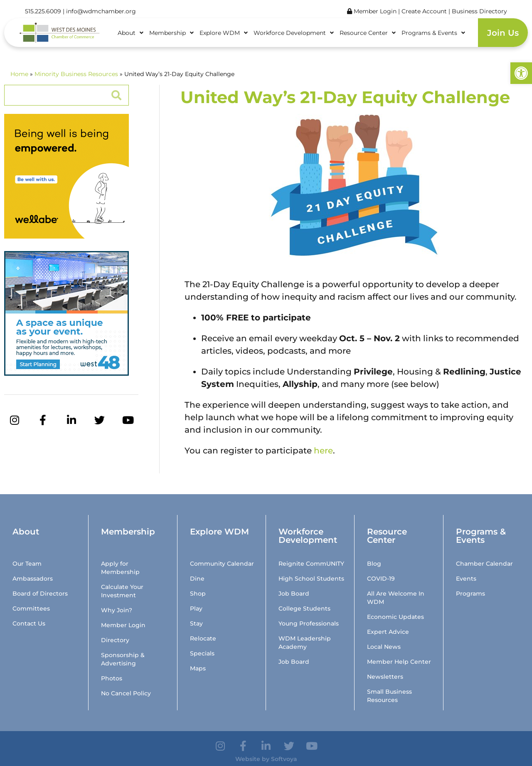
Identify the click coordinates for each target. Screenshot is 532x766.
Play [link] (196, 608)
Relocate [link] (203, 638)
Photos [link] (112, 678)
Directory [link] (115, 640)
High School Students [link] (311, 579)
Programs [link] (470, 594)
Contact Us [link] (29, 623)
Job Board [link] (294, 594)
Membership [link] (171, 33)
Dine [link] (197, 579)
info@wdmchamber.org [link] (101, 11)
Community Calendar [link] (222, 564)
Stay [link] (196, 623)
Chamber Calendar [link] (484, 564)
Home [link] (19, 74)
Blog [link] (374, 564)
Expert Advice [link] (388, 632)
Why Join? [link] (117, 610)
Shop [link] (198, 594)
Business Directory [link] (479, 11)
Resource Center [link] (368, 33)
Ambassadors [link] (33, 579)
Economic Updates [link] (395, 617)
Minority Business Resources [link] (76, 74)
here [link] (323, 451)
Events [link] (466, 579)
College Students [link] (304, 608)
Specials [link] (202, 653)
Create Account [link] (425, 11)
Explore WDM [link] (224, 33)
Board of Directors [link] (40, 594)
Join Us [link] (503, 33)
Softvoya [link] (284, 759)
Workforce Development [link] (294, 33)
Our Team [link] (27, 564)
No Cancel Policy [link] (126, 693)
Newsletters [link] (385, 677)
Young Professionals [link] (309, 623)
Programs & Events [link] (433, 33)
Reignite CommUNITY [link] (311, 564)
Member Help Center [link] (399, 662)
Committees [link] (31, 608)
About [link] (131, 33)
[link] (521, 73)
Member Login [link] (372, 11)
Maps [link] (198, 668)
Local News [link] (384, 647)
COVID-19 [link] (381, 579)
